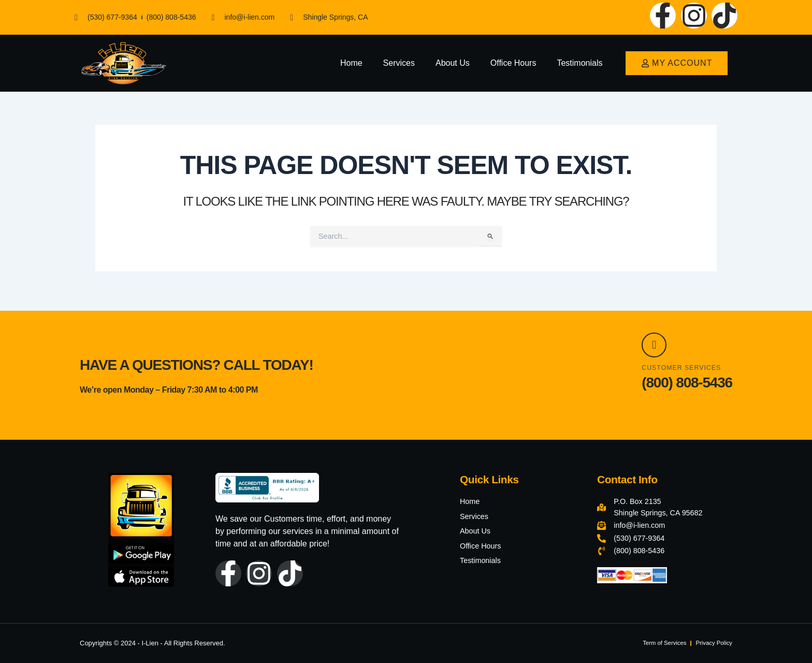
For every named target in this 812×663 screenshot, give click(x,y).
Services (399, 63)
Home (351, 63)
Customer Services (686, 367)
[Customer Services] (657, 342)
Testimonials (579, 63)
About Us (453, 63)
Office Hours (513, 63)
